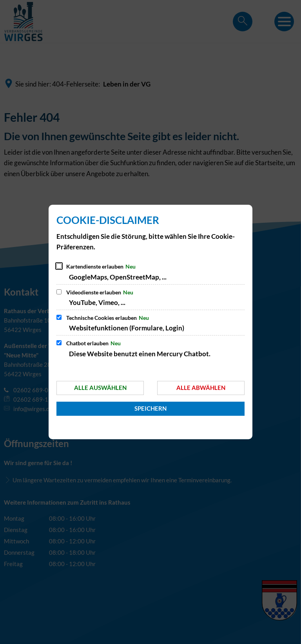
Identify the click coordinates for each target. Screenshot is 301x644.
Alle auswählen (100, 388)
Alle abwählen (201, 388)
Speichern (150, 408)
